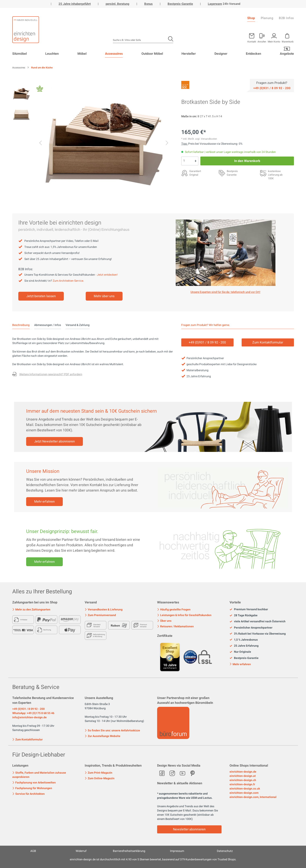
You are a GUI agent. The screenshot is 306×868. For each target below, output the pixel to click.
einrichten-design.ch (243, 780)
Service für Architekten (28, 794)
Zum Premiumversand (100, 615)
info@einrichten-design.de (29, 717)
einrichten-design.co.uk (245, 789)
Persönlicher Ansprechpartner (251, 628)
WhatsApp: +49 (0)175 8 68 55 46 (33, 713)
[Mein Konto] (262, 37)
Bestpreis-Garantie (180, 4)
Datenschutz (225, 851)
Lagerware (215, 4)
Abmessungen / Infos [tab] (48, 325)
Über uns (164, 621)
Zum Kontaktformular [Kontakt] (268, 342)
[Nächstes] (167, 144)
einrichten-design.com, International (253, 797)
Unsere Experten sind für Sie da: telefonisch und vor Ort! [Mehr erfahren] (225, 292)
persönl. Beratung (117, 4)
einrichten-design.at (243, 776)
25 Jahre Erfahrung (244, 646)
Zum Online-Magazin (100, 778)
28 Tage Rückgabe (244, 615)
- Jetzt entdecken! (107, 275)
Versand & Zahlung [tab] (78, 325)
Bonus (148, 4)
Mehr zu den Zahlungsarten (31, 610)
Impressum (177, 851)
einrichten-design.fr (242, 784)
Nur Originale (240, 652)
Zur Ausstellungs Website (103, 736)
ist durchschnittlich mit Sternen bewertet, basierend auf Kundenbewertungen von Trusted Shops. (153, 859)
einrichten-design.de (243, 772)
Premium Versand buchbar (249, 609)
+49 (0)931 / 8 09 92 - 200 (28, 709)
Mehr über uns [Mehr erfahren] (104, 296)
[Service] (272, 88)
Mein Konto (274, 41)
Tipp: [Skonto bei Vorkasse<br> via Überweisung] (185, 144)
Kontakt (252, 41)
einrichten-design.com (244, 793)
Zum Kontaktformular (27, 739)
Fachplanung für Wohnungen (32, 788)
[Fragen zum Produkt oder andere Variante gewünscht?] (47, 375)
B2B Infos (286, 18)
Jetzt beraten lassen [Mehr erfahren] (41, 296)
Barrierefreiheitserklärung (129, 851)
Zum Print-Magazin (98, 773)
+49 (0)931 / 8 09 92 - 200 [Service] (207, 342)
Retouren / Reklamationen (175, 626)
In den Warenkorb (247, 161)
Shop (251, 18)
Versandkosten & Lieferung (104, 610)
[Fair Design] (40, 90)
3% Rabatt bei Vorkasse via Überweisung (258, 634)
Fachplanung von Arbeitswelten (34, 783)
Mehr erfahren (44, 502)
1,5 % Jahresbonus (244, 640)
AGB (33, 851)
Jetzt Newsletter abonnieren (55, 441)
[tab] (21, 325)
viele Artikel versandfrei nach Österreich (258, 622)
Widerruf (81, 851)
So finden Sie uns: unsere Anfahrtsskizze (112, 730)
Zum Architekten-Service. (68, 281)
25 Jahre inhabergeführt (75, 4)
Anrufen (262, 41)
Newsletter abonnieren (189, 829)
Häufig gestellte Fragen (174, 610)
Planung (267, 18)
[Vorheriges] (40, 144)
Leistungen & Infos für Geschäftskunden (184, 615)
